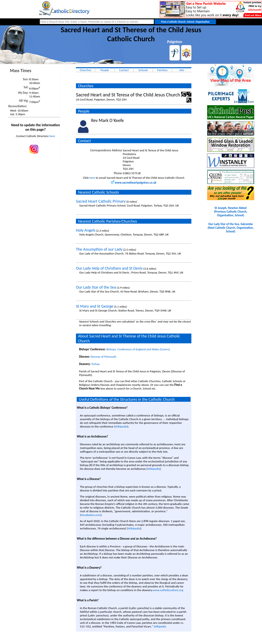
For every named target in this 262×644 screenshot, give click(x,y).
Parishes (162, 70)
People (105, 70)
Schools (143, 70)
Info (182, 70)
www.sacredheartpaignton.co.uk (134, 183)
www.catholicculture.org (168, 590)
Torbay (95, 364)
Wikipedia (121, 426)
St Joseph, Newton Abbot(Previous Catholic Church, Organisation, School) (230, 212)
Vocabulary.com (91, 515)
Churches (85, 70)
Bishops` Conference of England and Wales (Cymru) (138, 349)
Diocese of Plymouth (103, 357)
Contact (124, 70)
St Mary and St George (95, 306)
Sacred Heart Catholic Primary (101, 201)
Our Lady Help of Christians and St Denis (109, 268)
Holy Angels (86, 230)
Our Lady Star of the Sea (96, 287)
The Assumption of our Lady (99, 249)
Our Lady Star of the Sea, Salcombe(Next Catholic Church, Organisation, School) (231, 228)
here (52, 136)
